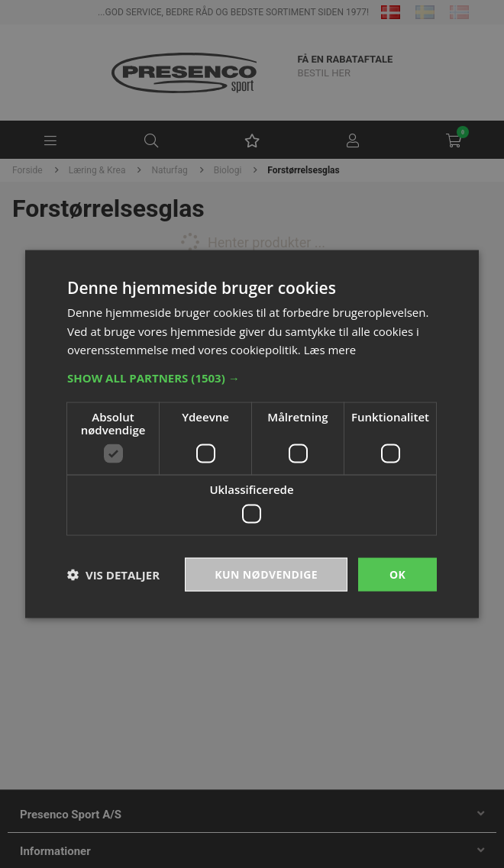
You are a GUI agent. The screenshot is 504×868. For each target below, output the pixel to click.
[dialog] (252, 434)
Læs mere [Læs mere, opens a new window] (330, 350)
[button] (252, 378)
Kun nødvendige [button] (266, 574)
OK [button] (397, 574)
